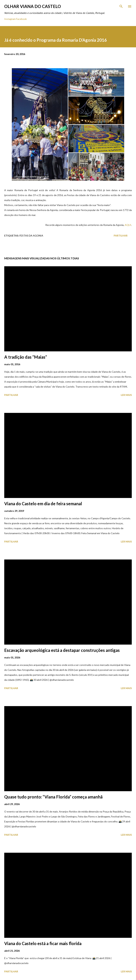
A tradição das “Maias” (26, 357)
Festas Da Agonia (31, 236)
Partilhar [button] (121, 236)
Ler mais (126, 395)
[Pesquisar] (121, 6)
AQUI (128, 225)
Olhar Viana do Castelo (33, 6)
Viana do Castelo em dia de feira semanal (43, 504)
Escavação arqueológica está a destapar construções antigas (62, 650)
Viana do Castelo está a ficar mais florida (43, 943)
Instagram (10, 19)
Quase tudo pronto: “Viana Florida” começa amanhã (53, 797)
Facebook (21, 19)
